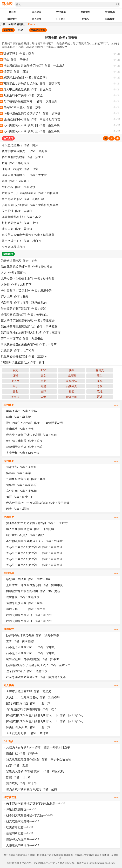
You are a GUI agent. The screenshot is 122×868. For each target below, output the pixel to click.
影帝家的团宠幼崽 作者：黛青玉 (23, 157)
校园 (72, 392)
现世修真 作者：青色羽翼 (23, 597)
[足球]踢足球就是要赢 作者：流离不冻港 (33, 635)
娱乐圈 (72, 376)
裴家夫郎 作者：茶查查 (61, 38)
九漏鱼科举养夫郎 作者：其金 (23, 95)
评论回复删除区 (16, 809)
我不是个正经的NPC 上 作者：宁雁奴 (30, 653)
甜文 (15, 370)
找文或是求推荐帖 (18, 821)
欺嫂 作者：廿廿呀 (19, 777)
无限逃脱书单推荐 (18, 845)
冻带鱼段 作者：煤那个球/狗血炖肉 (24, 303)
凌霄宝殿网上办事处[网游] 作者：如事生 (33, 659)
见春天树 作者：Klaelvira (22, 453)
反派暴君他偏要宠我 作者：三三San (24, 356)
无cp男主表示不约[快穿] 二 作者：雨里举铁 (34, 559)
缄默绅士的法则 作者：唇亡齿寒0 (25, 78)
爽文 (43, 376)
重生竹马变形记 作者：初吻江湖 (23, 199)
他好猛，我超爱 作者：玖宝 (20, 169)
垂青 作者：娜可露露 (16, 163)
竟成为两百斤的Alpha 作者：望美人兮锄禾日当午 (38, 747)
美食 (15, 392)
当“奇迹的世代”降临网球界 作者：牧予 (31, 709)
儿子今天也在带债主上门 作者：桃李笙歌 (28, 279)
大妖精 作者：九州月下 (16, 285)
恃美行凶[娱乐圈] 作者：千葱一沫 (28, 727)
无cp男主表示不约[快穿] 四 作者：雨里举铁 (32, 125)
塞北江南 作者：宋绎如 (21, 491)
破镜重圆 (72, 397)
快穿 (72, 370)
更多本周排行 (14, 247)
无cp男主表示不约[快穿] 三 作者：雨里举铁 (32, 131)
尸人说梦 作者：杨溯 (15, 297)
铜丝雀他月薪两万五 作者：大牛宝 (24, 175)
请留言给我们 (102, 855)
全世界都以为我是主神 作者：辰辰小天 (26, 291)
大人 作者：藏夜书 (13, 273)
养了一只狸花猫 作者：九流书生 (22, 339)
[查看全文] (62, 47)
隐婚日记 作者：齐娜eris (22, 753)
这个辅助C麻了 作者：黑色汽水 (27, 671)
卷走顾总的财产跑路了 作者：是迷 (23, 309)
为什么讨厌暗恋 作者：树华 (19, 261)
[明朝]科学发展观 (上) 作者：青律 (23, 362)
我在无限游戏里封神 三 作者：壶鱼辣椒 (27, 267)
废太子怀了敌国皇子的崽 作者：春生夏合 (28, 321)
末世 (43, 397)
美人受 (15, 381)
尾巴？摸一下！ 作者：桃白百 (21, 241)
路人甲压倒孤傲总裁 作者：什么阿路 (27, 89)
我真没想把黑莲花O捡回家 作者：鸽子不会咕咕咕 (38, 759)
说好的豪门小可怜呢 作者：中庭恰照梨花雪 (32, 119)
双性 (100, 392)
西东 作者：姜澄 (17, 765)
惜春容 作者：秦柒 (16, 72)
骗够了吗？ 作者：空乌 (19, 54)
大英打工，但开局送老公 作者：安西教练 (33, 697)
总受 (100, 386)
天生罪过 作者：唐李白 (17, 211)
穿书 (43, 381)
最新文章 (8, 30)
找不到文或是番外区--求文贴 (25, 815)
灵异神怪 (72, 381)
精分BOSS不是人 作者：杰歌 (22, 107)
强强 (15, 376)
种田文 (100, 370)
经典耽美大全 (38, 30)
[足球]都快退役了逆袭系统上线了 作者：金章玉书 (38, 665)
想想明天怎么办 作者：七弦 (20, 223)
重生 (100, 376)
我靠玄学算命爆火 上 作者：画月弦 (25, 151)
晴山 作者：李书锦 (16, 60)
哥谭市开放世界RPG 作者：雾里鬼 (29, 691)
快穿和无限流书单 (18, 839)
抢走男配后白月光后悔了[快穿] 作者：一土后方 (34, 66)
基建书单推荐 (15, 833)
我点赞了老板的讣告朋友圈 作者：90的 (32, 435)
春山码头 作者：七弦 (20, 429)
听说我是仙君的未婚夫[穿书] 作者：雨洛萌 (29, 345)
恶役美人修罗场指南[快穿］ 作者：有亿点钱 (35, 771)
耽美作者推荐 (15, 827)
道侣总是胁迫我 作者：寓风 (20, 145)
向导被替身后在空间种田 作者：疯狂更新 (30, 101)
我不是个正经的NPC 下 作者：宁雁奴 (30, 647)
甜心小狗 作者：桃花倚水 (18, 187)
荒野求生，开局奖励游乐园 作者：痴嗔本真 (32, 84)
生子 (15, 386)
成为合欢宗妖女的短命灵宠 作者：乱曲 (32, 789)
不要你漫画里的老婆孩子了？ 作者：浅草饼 (32, 113)
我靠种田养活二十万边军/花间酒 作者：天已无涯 (38, 503)
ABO (44, 370)
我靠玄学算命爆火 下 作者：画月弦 (29, 615)
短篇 (43, 386)
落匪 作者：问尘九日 (16, 181)
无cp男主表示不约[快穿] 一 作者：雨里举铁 (34, 565)
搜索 (118, 4)
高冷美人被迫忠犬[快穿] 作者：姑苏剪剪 (28, 235)
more (116, 405)
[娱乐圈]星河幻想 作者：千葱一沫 (28, 703)
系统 (100, 381)
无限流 (15, 397)
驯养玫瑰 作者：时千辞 (21, 783)
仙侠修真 (72, 386)
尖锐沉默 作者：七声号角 (18, 350)
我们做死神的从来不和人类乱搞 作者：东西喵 (31, 333)
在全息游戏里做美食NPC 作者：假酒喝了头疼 (36, 677)
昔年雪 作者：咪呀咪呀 (21, 485)
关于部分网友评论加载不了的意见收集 (31, 803)
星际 (43, 392)
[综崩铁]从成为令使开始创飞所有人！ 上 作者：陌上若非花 (45, 721)
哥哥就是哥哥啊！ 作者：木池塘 (27, 733)
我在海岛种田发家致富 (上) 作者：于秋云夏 (29, 327)
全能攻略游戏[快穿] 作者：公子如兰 (24, 315)
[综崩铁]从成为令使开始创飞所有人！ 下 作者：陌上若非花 (45, 715)
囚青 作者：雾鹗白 (19, 509)
